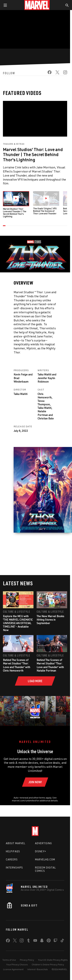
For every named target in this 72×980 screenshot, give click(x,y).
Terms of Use (9, 960)
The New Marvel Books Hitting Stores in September (50, 620)
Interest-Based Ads (38, 969)
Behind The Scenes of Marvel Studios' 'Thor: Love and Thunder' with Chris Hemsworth (17, 665)
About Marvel (16, 843)
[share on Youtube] (35, 941)
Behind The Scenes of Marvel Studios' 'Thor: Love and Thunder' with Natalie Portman (50, 665)
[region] (35, 29)
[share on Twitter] (55, 73)
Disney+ (41, 851)
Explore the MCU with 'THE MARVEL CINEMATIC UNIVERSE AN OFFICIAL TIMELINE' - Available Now (18, 623)
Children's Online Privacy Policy (48, 964)
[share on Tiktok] (62, 941)
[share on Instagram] (63, 73)
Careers (12, 859)
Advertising (43, 843)
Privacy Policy (27, 960)
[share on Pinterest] (49, 941)
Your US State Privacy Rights (53, 960)
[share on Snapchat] (42, 941)
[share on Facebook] (48, 73)
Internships (14, 868)
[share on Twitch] (55, 941)
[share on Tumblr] (28, 941)
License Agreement (13, 969)
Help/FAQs (13, 851)
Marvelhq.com (45, 859)
